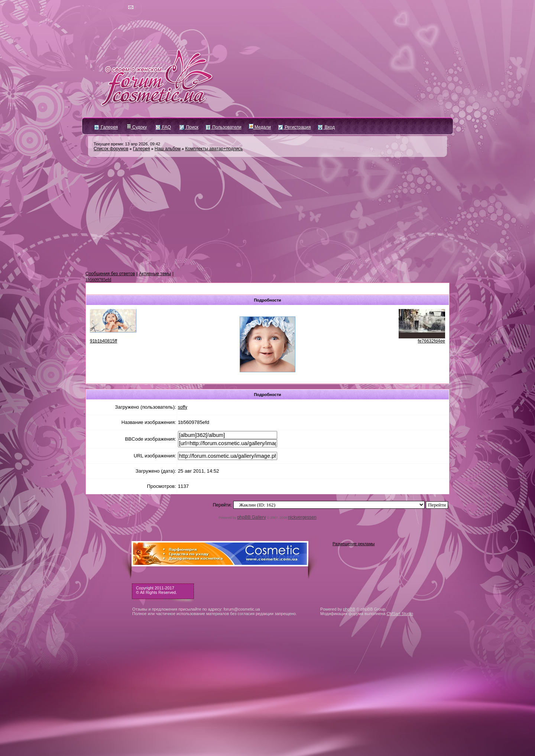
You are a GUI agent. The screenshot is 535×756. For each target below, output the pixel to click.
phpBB (349, 609)
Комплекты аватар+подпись (214, 149)
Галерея (106, 127)
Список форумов (111, 149)
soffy (183, 407)
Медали (260, 127)
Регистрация (294, 127)
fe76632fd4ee (432, 341)
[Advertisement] (267, 214)
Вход (326, 127)
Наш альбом (168, 149)
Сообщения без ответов (110, 274)
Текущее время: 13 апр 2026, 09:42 (127, 144)
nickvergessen (302, 517)
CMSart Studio (400, 614)
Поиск (189, 127)
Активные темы (155, 274)
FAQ (163, 127)
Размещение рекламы (354, 544)
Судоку (137, 127)
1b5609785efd (98, 280)
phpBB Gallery (251, 517)
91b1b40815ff (103, 341)
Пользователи (224, 127)
